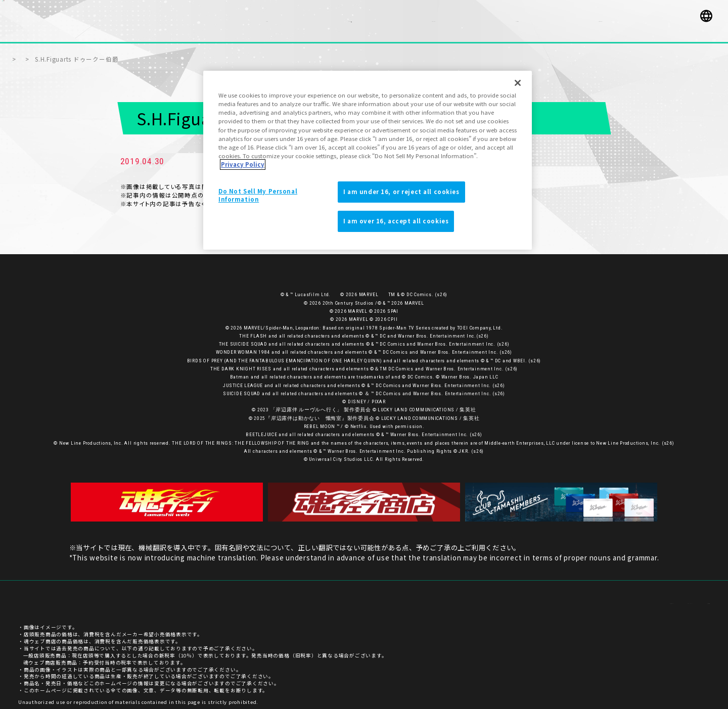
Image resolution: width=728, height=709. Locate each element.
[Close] (518, 83)
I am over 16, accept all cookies (396, 221)
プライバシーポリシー (641, 597)
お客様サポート (580, 597)
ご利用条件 (696, 597)
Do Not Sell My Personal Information (258, 195)
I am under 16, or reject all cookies (401, 192)
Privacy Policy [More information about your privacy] (243, 164)
